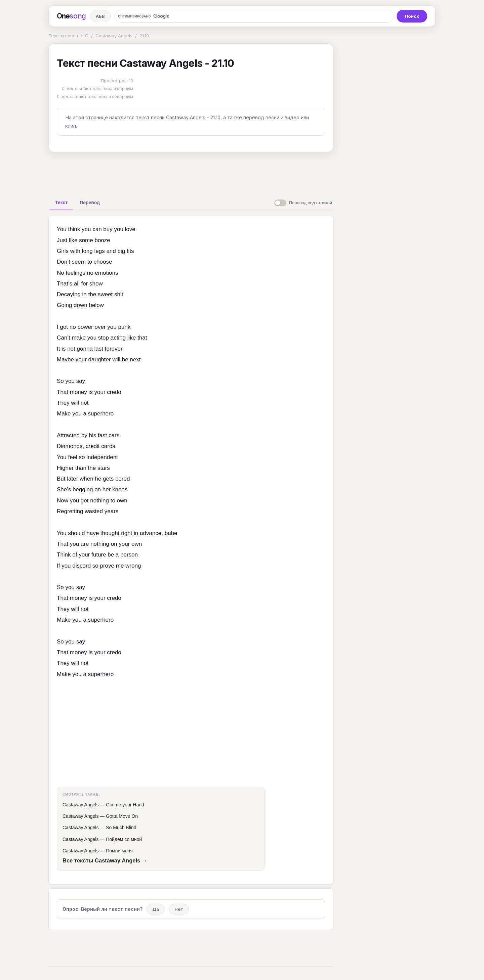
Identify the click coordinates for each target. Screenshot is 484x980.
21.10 (144, 36)
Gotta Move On (122, 816)
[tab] (61, 203)
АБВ (100, 16)
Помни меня (119, 851)
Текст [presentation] (61, 203)
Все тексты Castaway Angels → (105, 860)
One (71, 16)
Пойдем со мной (124, 839)
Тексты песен (63, 36)
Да (156, 909)
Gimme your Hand (125, 805)
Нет (179, 909)
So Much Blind (121, 828)
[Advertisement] (191, 173)
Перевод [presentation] (90, 203)
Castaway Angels (114, 36)
